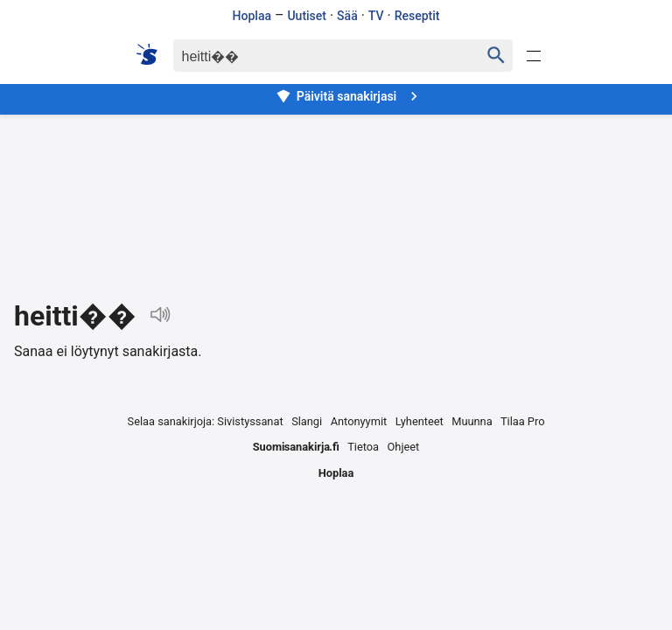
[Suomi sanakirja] (153, 54)
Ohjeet (404, 447)
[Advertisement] (336, 193)
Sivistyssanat (250, 421)
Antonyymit (359, 421)
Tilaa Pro (523, 421)
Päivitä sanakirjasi (349, 96)
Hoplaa (252, 16)
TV (376, 16)
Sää (347, 16)
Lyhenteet (420, 421)
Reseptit (417, 16)
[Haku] (311, 56)
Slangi (307, 421)
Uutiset (307, 16)
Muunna (472, 421)
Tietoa (363, 447)
